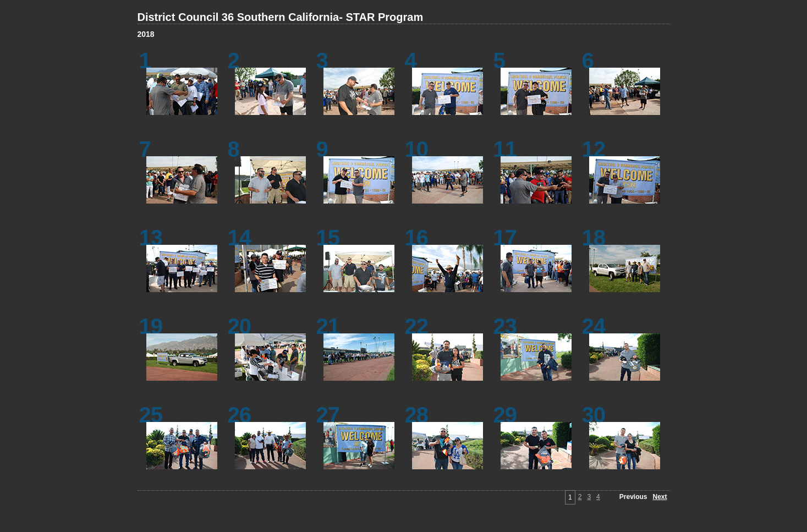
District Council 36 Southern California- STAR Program (281, 17)
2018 (146, 34)
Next (660, 497)
